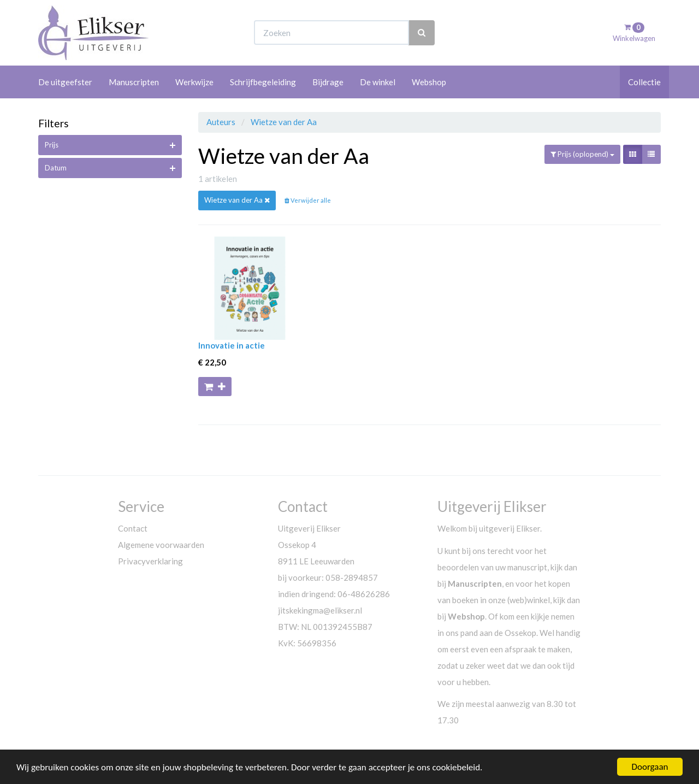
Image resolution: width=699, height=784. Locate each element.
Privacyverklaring (150, 561)
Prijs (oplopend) (582, 154)
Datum (56, 168)
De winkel (378, 82)
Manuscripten (134, 82)
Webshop (429, 82)
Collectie (644, 82)
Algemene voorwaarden (161, 545)
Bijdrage (328, 82)
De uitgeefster (65, 82)
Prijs (52, 145)
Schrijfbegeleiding (263, 82)
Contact (133, 528)
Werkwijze (194, 82)
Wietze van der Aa (284, 122)
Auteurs (222, 122)
